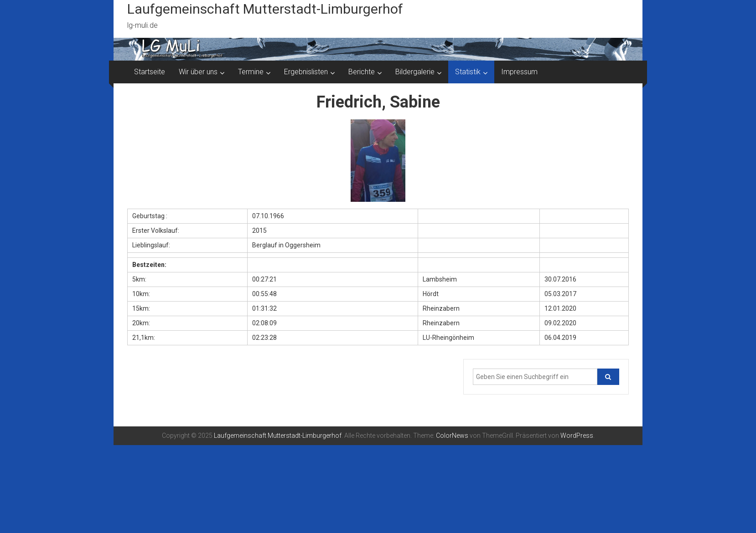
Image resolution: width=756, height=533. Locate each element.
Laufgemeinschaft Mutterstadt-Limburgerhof (265, 9)
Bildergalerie (415, 72)
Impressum (519, 72)
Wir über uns (198, 72)
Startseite (150, 72)
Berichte (362, 72)
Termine (251, 72)
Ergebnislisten (306, 72)
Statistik (468, 72)
